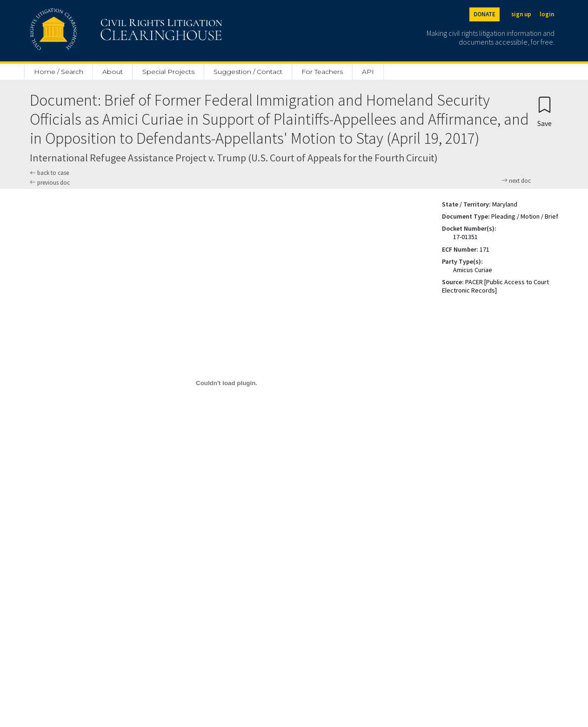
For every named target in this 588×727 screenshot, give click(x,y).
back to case (49, 173)
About (113, 72)
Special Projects (168, 72)
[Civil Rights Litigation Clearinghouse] (100, 31)
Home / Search (59, 72)
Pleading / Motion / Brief (525, 216)
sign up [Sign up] (521, 14)
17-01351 (465, 237)
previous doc (50, 183)
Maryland (505, 204)
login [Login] (547, 14)
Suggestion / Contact (248, 72)
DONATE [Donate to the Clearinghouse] (484, 14)
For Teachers (322, 72)
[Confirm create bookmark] (545, 111)
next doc (516, 181)
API (368, 72)
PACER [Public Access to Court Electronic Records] (495, 286)
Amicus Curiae (473, 270)
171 (484, 249)
